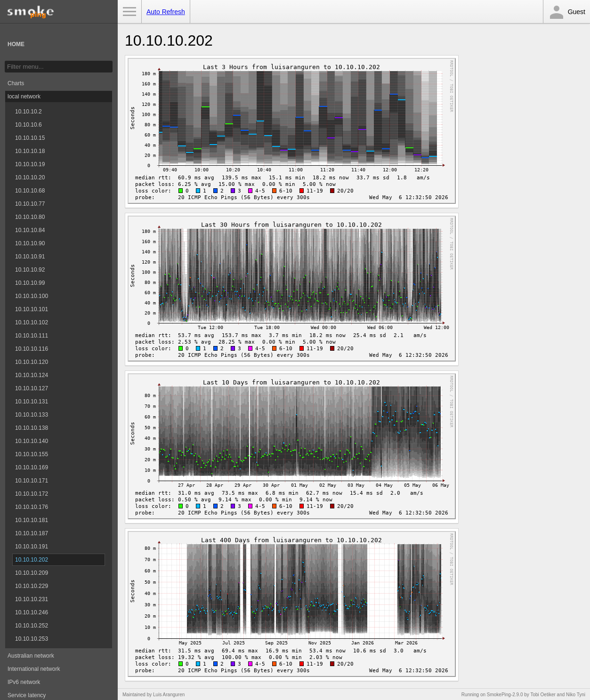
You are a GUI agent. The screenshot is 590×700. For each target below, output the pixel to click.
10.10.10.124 (32, 375)
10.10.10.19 (30, 164)
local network (24, 97)
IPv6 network (24, 682)
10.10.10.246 (32, 612)
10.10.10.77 (30, 204)
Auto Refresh (166, 12)
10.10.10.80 (30, 217)
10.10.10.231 (32, 599)
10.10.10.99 (30, 283)
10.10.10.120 (32, 362)
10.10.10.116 (32, 349)
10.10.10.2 (28, 112)
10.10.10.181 (32, 520)
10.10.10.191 (32, 547)
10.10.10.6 (28, 125)
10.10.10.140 (32, 441)
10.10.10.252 (32, 626)
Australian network (31, 656)
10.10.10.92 (30, 270)
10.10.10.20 (30, 177)
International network (34, 669)
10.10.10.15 (30, 138)
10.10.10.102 (32, 322)
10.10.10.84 (30, 230)
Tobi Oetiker (543, 695)
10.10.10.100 (32, 296)
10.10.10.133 (32, 415)
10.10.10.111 (32, 336)
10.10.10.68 (30, 191)
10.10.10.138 (32, 428)
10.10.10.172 (32, 494)
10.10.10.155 (32, 454)
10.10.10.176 (32, 507)
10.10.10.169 (32, 467)
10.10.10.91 (30, 257)
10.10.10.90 (30, 243)
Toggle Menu (129, 12)
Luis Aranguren (169, 695)
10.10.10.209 (32, 573)
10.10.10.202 (32, 560)
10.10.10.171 (32, 481)
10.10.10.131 (32, 402)
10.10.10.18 (30, 151)
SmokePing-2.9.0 (505, 695)
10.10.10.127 (32, 388)
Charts (16, 83)
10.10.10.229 (32, 586)
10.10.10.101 (32, 309)
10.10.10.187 (32, 533)
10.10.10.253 (32, 639)
